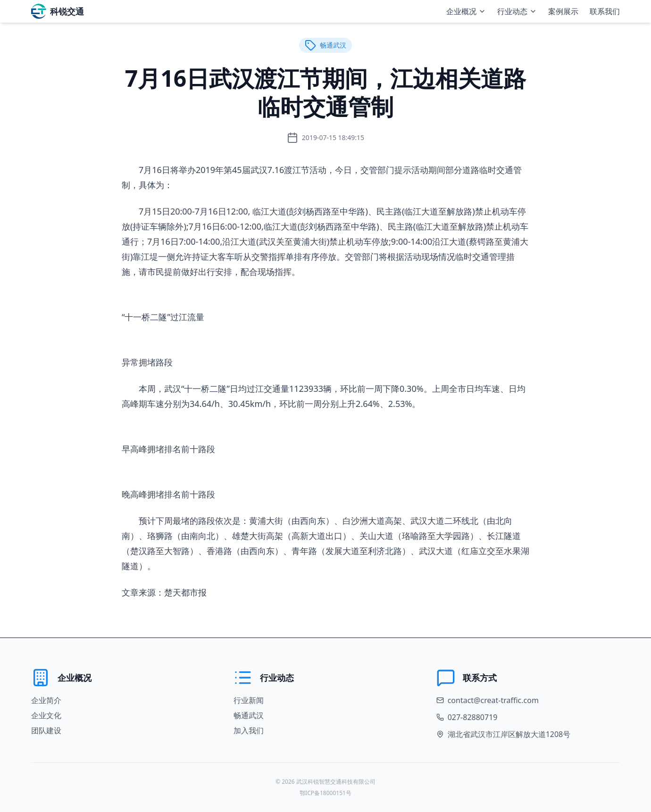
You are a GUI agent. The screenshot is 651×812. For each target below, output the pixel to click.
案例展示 (563, 11)
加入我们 (249, 730)
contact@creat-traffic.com (493, 700)
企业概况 (466, 11)
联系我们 (605, 11)
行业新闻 (249, 700)
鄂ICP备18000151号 (325, 793)
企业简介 (46, 700)
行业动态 (517, 11)
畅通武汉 (249, 715)
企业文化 (46, 715)
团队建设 (46, 730)
